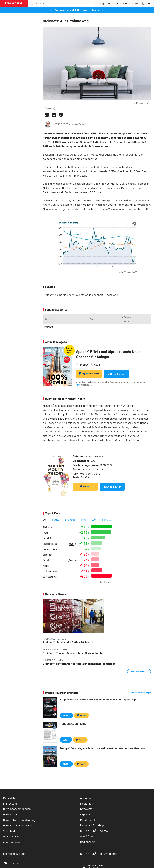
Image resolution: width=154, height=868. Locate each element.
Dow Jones (70, 520)
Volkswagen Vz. (50, 577)
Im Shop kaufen (116, 374)
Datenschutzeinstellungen (19, 825)
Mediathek (86, 803)
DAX (45, 520)
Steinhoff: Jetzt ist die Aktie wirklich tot (68, 642)
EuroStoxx (107, 520)
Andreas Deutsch (78, 124)
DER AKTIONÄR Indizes (94, 831)
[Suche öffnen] (36, 3)
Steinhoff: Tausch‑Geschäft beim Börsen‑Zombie (73, 653)
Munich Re (48, 538)
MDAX (83, 520)
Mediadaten (10, 798)
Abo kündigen (11, 842)
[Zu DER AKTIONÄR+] (122, 3)
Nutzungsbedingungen (17, 809)
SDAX (94, 520)
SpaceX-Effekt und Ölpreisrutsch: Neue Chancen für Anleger (108, 354)
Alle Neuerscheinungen (141, 693)
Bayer (45, 533)
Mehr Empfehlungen (139, 671)
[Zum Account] (111, 3)
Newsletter (87, 809)
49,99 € (66, 715)
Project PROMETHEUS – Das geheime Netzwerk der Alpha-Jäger (99, 699)
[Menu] (150, 3)
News (72, 544)
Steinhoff (50, 108)
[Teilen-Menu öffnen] (47, 115)
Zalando (46, 560)
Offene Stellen (12, 836)
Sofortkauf (89, 374)
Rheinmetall (48, 527)
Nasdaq (56, 520)
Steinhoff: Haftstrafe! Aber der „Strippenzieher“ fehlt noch (79, 664)
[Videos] (135, 3)
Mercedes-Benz (50, 549)
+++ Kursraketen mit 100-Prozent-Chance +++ (77, 10)
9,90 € (66, 740)
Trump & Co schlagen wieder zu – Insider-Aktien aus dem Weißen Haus (103, 748)
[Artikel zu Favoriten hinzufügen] (61, 115)
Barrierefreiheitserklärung (19, 820)
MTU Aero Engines (51, 571)
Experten (86, 814)
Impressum (10, 803)
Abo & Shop (87, 836)
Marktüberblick (89, 820)
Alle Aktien (87, 798)
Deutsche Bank (50, 544)
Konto (78, 385)
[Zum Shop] (102, 3)
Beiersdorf (48, 555)
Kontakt (12, 863)
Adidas (46, 566)
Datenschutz (11, 814)
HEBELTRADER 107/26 (73, 724)
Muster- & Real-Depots (94, 825)
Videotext (9, 831)
